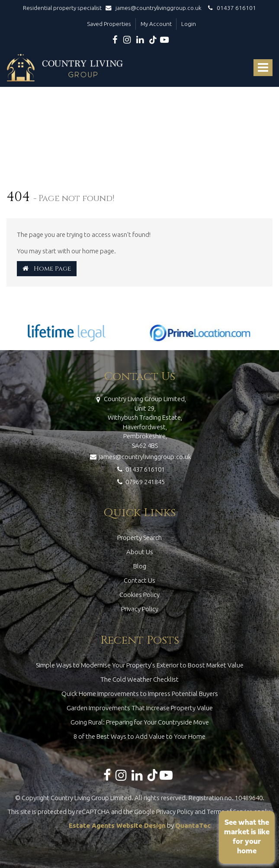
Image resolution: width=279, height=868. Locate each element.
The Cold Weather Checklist (139, 679)
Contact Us (139, 580)
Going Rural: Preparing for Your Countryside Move (140, 722)
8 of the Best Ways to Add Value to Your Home (139, 736)
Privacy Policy (140, 609)
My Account (156, 24)
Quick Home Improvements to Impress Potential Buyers (140, 694)
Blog (140, 566)
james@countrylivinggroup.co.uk (156, 8)
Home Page (47, 269)
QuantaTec (193, 825)
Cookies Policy (139, 595)
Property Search (139, 538)
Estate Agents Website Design (117, 825)
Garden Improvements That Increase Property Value (140, 708)
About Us (140, 552)
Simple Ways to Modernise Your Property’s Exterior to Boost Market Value (140, 665)
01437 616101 (231, 8)
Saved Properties (109, 24)
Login (189, 24)
